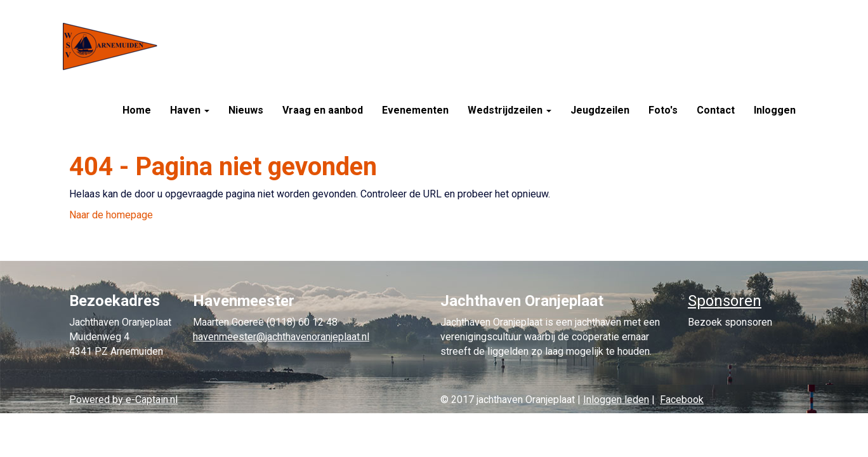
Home (137, 110)
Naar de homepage (111, 215)
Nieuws (246, 110)
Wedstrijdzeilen (510, 110)
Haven (190, 110)
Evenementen (415, 110)
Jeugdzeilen (600, 110)
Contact (716, 110)
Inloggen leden (616, 400)
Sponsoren (725, 301)
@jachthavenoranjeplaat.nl (281, 337)
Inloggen (775, 110)
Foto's (663, 110)
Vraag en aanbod (323, 110)
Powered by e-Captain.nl (123, 400)
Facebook (682, 400)
